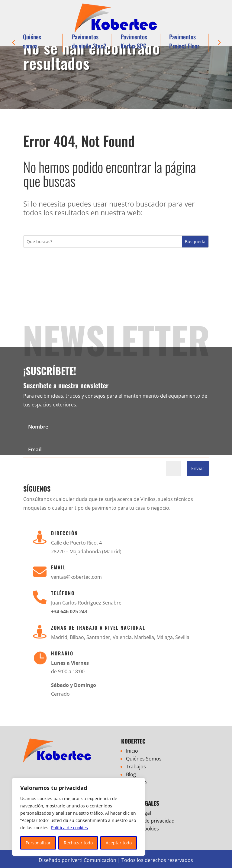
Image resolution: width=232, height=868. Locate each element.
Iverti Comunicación (94, 860)
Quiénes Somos (144, 759)
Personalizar (38, 843)
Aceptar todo (119, 843)
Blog (131, 774)
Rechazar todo (78, 843)
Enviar (198, 468)
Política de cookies (69, 828)
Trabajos (136, 767)
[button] (13, 43)
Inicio (132, 751)
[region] (79, 817)
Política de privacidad (150, 821)
